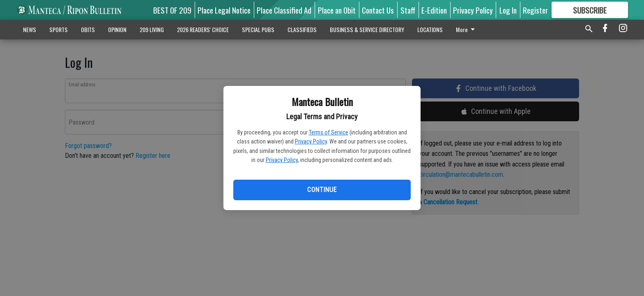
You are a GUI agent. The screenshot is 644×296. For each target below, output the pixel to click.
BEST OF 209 (172, 10)
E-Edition (434, 10)
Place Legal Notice (224, 10)
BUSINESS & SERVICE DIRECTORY (367, 29)
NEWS (30, 29)
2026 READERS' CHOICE (203, 29)
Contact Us (378, 10)
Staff (408, 10)
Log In (508, 10)
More (467, 29)
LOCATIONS (430, 29)
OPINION (117, 29)
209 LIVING (152, 29)
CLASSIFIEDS (302, 29)
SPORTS (59, 29)
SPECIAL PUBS (258, 29)
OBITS (88, 29)
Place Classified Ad (284, 10)
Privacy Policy (311, 141)
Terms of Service (329, 132)
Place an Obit (337, 10)
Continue (322, 190)
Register (535, 10)
